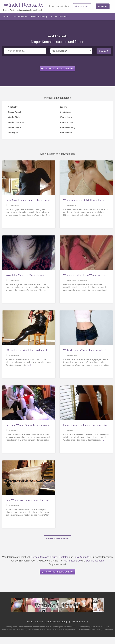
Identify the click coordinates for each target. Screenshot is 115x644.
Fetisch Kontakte (40, 557)
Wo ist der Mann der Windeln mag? (26, 275)
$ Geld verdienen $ (60, 17)
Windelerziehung (39, 17)
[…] (29, 365)
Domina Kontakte (95, 561)
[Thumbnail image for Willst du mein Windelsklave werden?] (86, 328)
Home (6, 17)
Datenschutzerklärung (56, 622)
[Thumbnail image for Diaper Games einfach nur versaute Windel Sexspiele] (86, 403)
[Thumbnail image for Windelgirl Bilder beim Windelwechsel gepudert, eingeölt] (86, 253)
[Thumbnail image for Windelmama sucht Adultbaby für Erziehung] (86, 178)
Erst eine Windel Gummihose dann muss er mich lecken (37, 425)
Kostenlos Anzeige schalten (59, 69)
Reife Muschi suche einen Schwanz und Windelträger (36, 200)
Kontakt (39, 622)
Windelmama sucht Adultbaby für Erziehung (88, 200)
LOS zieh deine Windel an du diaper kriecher (31, 350)
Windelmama (71, 205)
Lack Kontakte (81, 557)
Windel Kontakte (23, 5)
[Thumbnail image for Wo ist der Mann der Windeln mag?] (29, 253)
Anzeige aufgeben (59, 6)
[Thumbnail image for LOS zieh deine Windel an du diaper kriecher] (29, 328)
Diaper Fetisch (14, 205)
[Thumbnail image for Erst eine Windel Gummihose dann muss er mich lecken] (29, 403)
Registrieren (82, 6)
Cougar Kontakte (59, 557)
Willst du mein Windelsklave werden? (84, 350)
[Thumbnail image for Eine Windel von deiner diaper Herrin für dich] (29, 478)
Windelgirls (70, 430)
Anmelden (103, 6)
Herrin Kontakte (72, 561)
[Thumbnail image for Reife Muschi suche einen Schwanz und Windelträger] (29, 178)
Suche (104, 51)
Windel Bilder (71, 280)
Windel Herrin (14, 355)
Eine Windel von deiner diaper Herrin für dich (31, 500)
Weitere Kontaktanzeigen (58, 538)
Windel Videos (20, 17)
